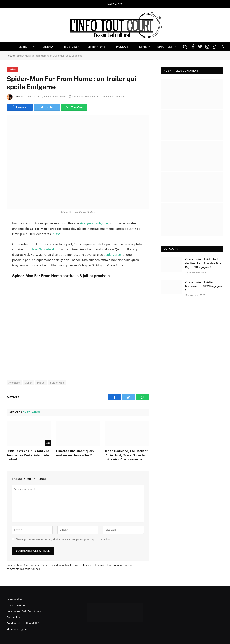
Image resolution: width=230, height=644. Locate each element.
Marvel (41, 383)
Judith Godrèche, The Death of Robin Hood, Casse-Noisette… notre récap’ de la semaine (126, 455)
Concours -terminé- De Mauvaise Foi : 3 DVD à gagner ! (204, 286)
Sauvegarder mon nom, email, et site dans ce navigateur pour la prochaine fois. (64, 539)
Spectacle (165, 47)
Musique (122, 47)
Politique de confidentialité (23, 624)
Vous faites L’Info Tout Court (24, 611)
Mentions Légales (17, 630)
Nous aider (115, 4)
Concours (171, 249)
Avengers (14, 383)
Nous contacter (16, 605)
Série (143, 47)
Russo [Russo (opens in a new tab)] (56, 234)
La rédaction (14, 599)
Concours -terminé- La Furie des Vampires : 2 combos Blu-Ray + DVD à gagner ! (203, 263)
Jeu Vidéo (70, 47)
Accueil (11, 56)
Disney (28, 383)
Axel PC (19, 97)
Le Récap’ (25, 47)
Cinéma (48, 47)
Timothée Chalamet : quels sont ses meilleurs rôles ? (75, 453)
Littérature (96, 47)
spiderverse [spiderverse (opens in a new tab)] (112, 255)
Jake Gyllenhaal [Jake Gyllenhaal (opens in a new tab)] (43, 249)
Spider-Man (57, 383)
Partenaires (14, 618)
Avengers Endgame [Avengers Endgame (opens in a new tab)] (94, 223)
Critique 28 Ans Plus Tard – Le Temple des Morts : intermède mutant (28, 455)
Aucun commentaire (54, 97)
